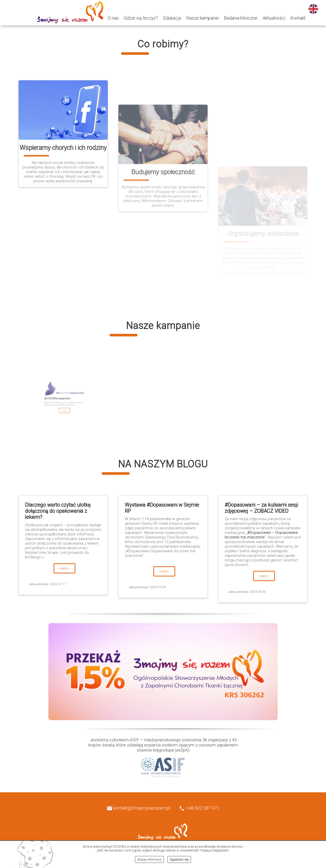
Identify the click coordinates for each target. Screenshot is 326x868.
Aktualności (274, 18)
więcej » (64, 568)
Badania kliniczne (241, 18)
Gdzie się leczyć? (141, 18)
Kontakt (298, 18)
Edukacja (172, 18)
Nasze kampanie (202, 18)
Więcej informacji (150, 859)
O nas (113, 18)
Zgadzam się (179, 859)
